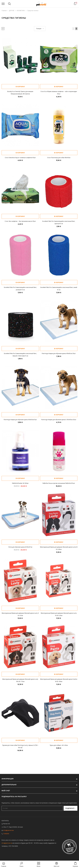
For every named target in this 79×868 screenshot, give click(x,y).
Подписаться (72, 808)
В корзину (20, 87)
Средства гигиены (33, 11)
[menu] (3, 4)
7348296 (6, 834)
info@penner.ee (8, 830)
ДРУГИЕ (12, 11)
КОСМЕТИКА (21, 11)
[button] (73, 29)
